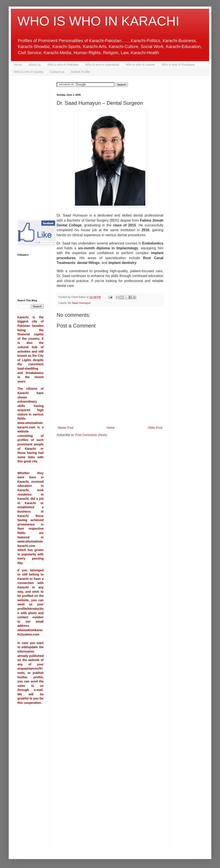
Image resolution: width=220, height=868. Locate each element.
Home (18, 65)
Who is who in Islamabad (102, 65)
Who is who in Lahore (140, 65)
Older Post (155, 428)
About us (35, 65)
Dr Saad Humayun (79, 303)
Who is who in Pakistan (63, 65)
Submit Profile (80, 72)
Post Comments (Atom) (91, 435)
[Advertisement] (30, 148)
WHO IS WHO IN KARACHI (98, 21)
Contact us (57, 72)
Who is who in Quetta (29, 72)
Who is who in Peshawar (178, 65)
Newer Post (66, 428)
